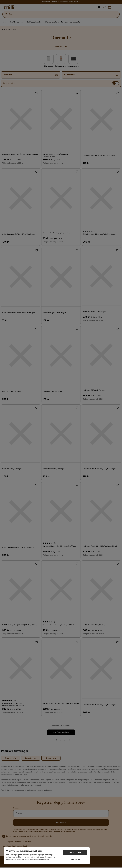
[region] (47, 856)
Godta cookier (75, 853)
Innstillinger (75, 859)
